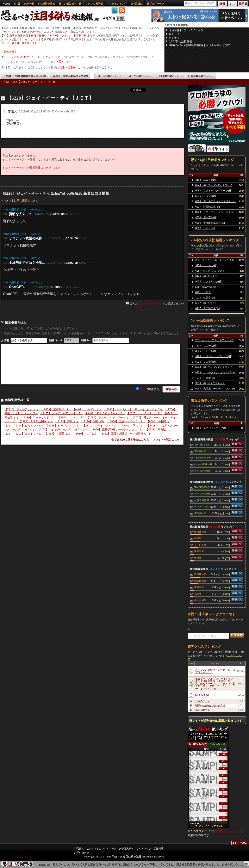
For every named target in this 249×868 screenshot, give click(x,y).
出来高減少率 (201, 76)
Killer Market (202, 695)
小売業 (198, 538)
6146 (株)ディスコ (206, 276)
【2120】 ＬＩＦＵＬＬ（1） (144, 413)
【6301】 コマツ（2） (71, 417)
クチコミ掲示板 (94, 4)
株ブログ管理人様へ (123, 849)
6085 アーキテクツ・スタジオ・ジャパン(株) (215, 202)
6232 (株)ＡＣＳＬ (206, 303)
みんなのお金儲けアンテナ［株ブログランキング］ (215, 671)
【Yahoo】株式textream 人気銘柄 (69, 76)
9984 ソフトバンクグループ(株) (214, 191)
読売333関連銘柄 (202, 470)
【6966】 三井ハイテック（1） (126, 421)
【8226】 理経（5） (93, 421)
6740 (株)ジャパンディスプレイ (214, 185)
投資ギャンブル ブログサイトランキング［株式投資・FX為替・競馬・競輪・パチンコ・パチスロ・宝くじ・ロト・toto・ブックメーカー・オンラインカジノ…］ (215, 684)
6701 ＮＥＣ (203, 292)
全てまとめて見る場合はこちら (130, 440)
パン (60, 61)
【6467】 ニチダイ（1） (87, 409)
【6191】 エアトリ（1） (28, 434)
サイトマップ (144, 849)
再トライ (174, 34)
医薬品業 (199, 551)
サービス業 (200, 545)
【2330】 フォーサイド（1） (39, 417)
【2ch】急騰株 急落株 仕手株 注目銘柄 (22, 36)
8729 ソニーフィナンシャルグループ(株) (215, 213)
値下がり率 (140, 76)
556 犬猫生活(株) (206, 287)
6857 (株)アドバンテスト (210, 271)
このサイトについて (98, 849)
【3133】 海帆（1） (67, 421)
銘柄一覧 (29, 4)
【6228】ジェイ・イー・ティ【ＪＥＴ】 (50, 98)
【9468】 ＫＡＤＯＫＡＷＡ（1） (105, 413)
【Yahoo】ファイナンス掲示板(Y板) (67, 36)
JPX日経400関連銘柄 (202, 444)
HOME (6, 4)
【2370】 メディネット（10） (101, 426)
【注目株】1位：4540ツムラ (186, 30)
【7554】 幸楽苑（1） (58, 434)
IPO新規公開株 (47, 4)
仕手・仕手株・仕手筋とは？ (21, 43)
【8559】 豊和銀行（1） (56, 409)
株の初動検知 (203, 710)
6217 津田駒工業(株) (208, 207)
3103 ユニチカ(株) (206, 180)
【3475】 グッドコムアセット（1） (61, 413)
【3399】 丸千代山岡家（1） (36, 421)
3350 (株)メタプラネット (210, 383)
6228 (57, 168)
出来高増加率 (170, 76)
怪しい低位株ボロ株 (70, 4)
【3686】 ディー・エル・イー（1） (108, 417)
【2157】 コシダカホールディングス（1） (63, 429)
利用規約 (79, 849)
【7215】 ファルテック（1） (22, 409)
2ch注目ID (137, 4)
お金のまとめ (203, 701)
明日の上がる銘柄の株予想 (210, 706)
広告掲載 (158, 849)
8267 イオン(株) (205, 228)
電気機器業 (200, 581)
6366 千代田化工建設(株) (210, 223)
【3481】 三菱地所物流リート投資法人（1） (126, 434)
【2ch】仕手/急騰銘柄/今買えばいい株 (24, 76)
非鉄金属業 (200, 600)
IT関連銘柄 (200, 451)
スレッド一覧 (48, 82)
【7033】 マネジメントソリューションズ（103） (134, 409)
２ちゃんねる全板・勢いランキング (218, 417)
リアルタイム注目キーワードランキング (30, 57)
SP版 (17, 4)
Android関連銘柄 (203, 464)
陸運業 (198, 558)
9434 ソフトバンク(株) (209, 282)
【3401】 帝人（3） (133, 426)
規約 (143, 389)
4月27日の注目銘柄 (180, 41)
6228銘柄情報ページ (150, 304)
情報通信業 (200, 532)
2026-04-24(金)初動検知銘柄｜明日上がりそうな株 (199, 45)
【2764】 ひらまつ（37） (29, 426)
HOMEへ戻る (10, 82)
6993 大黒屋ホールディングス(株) (215, 389)
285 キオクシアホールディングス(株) (215, 261)
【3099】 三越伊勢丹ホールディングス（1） (117, 429)
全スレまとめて (29, 82)
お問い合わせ (82, 853)
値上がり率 (110, 76)
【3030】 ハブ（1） (85, 434)
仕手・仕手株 (68, 67)
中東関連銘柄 (201, 500)
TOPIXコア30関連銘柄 (203, 506)
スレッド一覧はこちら (166, 440)
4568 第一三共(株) (206, 217)
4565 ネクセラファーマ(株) (211, 428)
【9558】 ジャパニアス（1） (63, 426)
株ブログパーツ (155, 4)
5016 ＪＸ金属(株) (206, 196)
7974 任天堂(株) (205, 298)
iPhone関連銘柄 (203, 457)
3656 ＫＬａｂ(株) (206, 351)
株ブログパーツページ (228, 831)
